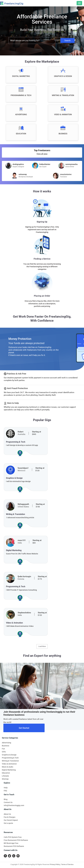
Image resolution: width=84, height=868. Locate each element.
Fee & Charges (10, 817)
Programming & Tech (10, 758)
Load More (42, 646)
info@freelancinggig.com (14, 805)
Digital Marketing (9, 770)
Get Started (24, 728)
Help (6, 788)
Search (67, 41)
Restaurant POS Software (14, 846)
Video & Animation (9, 764)
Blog (6, 799)
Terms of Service (67, 864)
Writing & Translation (10, 761)
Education (6, 773)
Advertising (6, 743)
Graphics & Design (9, 755)
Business (6, 746)
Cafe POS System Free (13, 837)
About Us (7, 814)
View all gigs (42, 154)
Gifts (4, 752)
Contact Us (8, 802)
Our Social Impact (11, 820)
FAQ (5, 791)
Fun (3, 749)
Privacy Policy (55, 864)
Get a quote (8, 823)
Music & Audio (8, 767)
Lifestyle (5, 776)
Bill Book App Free (11, 843)
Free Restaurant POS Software (16, 840)
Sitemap (5, 779)
